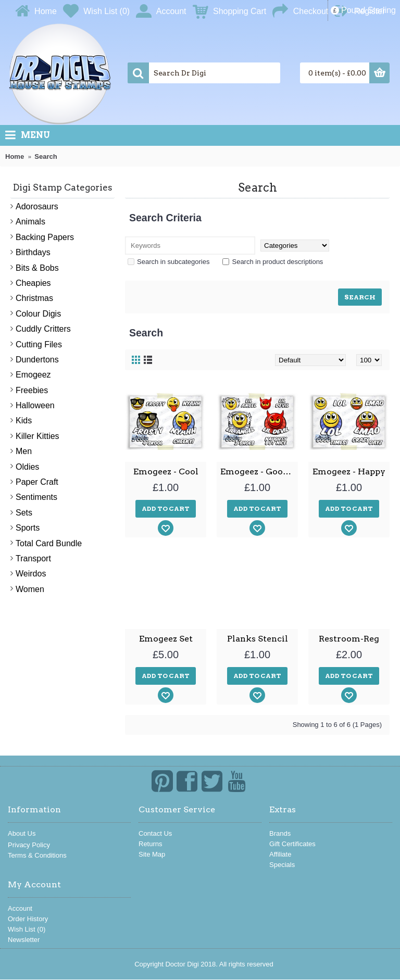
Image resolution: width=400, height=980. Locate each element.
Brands (280, 833)
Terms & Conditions (37, 855)
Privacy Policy (29, 845)
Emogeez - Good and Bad (259, 472)
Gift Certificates (292, 844)
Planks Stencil (258, 639)
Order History (28, 919)
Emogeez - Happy (349, 472)
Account (20, 908)
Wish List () (27, 929)
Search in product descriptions (273, 262)
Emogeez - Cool (166, 472)
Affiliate (280, 854)
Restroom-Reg (349, 639)
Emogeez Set (166, 639)
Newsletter (24, 940)
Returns (151, 844)
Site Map (152, 854)
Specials (282, 865)
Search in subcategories (168, 262)
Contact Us (155, 833)
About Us (22, 833)
